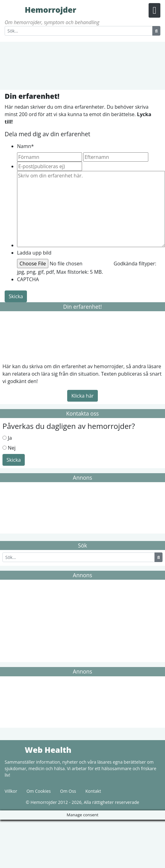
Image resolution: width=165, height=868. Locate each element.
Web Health (14, 749)
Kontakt (93, 791)
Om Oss (68, 791)
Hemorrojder (14, 9)
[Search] (79, 31)
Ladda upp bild (34, 253)
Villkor (11, 791)
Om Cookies (39, 791)
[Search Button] (156, 31)
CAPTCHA (28, 279)
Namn (25, 146)
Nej (12, 448)
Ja (10, 438)
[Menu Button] (154, 10)
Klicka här (82, 396)
